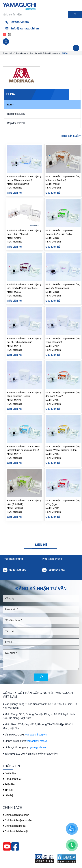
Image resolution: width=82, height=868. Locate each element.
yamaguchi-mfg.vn (37, 741)
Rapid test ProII (16, 123)
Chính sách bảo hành (16, 815)
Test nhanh (21, 53)
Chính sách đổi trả (14, 826)
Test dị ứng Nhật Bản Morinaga (44, 53)
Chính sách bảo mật (15, 831)
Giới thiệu (9, 773)
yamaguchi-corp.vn (36, 735)
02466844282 (17, 22)
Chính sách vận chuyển (17, 820)
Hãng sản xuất (71, 136)
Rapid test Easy (16, 114)
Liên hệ (8, 795)
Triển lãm (9, 784)
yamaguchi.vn (38, 747)
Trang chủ (7, 53)
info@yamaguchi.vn (22, 28)
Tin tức (8, 790)
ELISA (11, 105)
